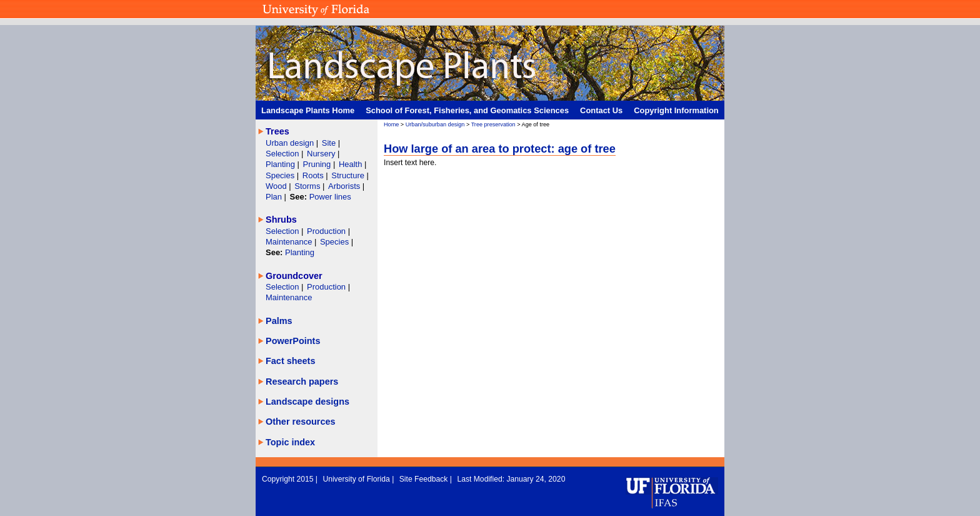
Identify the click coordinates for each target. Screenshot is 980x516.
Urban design (291, 143)
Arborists (344, 186)
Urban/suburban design (435, 124)
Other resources (301, 422)
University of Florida (357, 479)
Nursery (321, 154)
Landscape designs (307, 402)
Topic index (290, 442)
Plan (274, 197)
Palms (279, 321)
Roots (314, 175)
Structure (349, 175)
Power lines (330, 197)
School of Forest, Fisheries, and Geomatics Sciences (467, 110)
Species (281, 175)
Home (391, 124)
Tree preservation (493, 124)
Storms (308, 186)
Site (330, 143)
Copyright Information (676, 110)
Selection (283, 154)
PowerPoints (293, 341)
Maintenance (290, 242)
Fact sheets (290, 361)
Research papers (302, 382)
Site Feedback (425, 479)
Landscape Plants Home (308, 110)
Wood (277, 186)
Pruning (318, 164)
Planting (282, 164)
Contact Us (601, 110)
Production (327, 231)
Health (351, 164)
